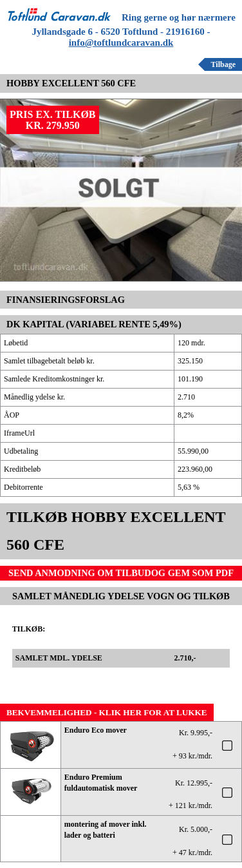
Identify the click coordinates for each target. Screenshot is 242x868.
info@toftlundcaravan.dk (121, 43)
